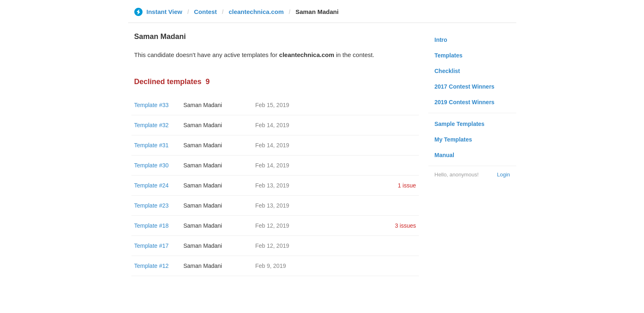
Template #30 (152, 165)
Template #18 (152, 226)
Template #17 (152, 246)
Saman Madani (203, 105)
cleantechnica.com (256, 12)
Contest (205, 12)
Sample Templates (460, 124)
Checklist (447, 71)
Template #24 (152, 185)
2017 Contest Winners (465, 87)
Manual (444, 155)
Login (504, 175)
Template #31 (152, 145)
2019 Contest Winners (465, 102)
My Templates (453, 139)
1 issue (407, 185)
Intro (441, 40)
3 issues (405, 226)
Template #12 (152, 266)
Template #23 (152, 206)
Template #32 (152, 125)
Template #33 (152, 105)
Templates (448, 55)
